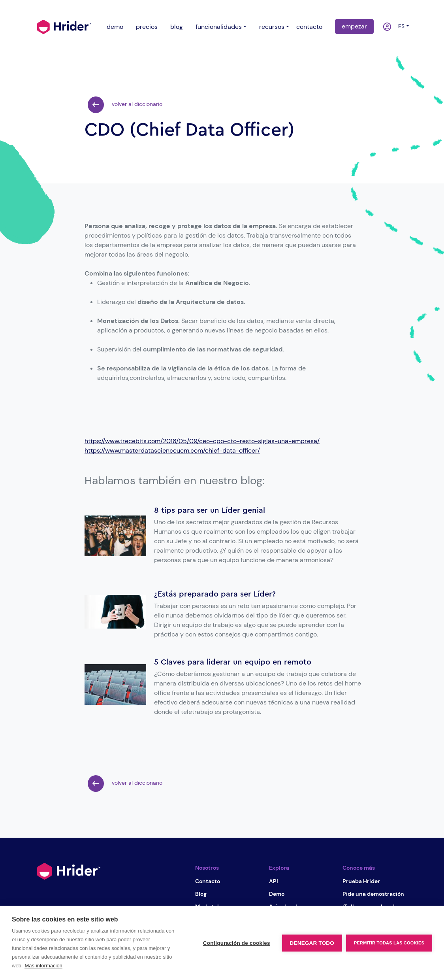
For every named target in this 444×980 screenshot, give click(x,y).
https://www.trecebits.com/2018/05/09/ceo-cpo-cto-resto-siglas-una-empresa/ (202, 441)
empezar (354, 26)
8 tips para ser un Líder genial (210, 510)
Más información (43, 966)
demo (115, 27)
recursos (272, 27)
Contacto (208, 881)
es (400, 26)
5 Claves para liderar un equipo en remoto (233, 662)
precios (147, 27)
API (274, 881)
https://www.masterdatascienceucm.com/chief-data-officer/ (172, 450)
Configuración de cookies (237, 943)
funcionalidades (219, 27)
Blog (201, 894)
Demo (277, 894)
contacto (309, 27)
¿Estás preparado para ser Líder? (215, 594)
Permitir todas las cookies (389, 943)
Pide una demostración (373, 894)
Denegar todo (312, 943)
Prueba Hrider (361, 881)
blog (177, 27)
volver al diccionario (125, 105)
